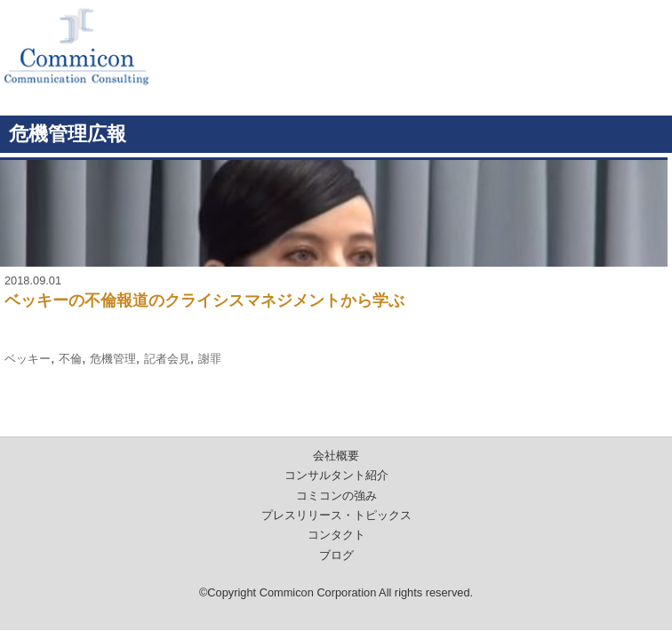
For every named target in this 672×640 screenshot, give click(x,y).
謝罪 (210, 359)
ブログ (336, 555)
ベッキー (28, 359)
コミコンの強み (336, 496)
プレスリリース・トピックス (336, 515)
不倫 (70, 359)
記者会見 (167, 359)
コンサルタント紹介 (336, 475)
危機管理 (113, 359)
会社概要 (336, 456)
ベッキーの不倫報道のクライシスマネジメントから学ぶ (204, 300)
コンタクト (336, 535)
